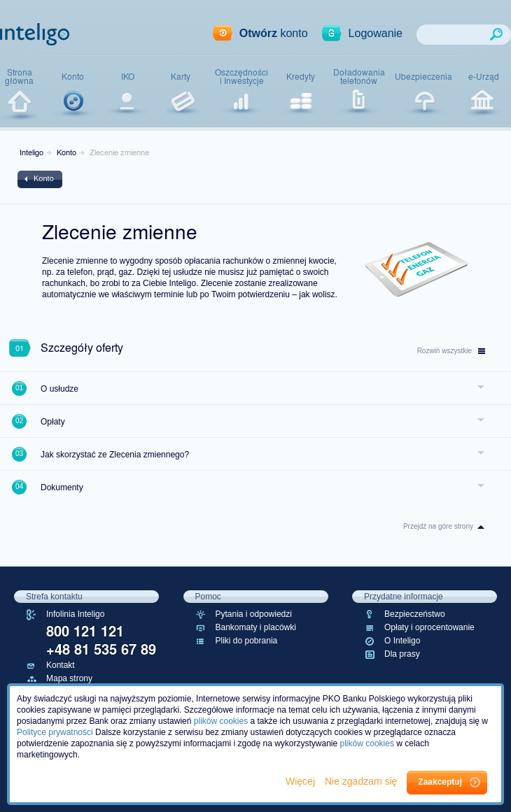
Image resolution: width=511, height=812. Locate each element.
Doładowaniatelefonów (359, 77)
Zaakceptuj (440, 782)
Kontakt (61, 665)
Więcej (302, 781)
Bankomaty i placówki (256, 627)
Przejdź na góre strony (438, 526)
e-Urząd (484, 76)
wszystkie (451, 351)
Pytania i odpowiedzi (254, 614)
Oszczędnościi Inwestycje (241, 77)
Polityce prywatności (55, 732)
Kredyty (301, 76)
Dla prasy (402, 654)
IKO (128, 76)
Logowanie (376, 33)
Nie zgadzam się (362, 781)
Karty (181, 76)
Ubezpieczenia (423, 76)
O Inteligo (402, 641)
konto (274, 33)
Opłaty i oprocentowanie (429, 627)
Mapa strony (69, 678)
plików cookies (221, 721)
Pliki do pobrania (247, 641)
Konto (73, 76)
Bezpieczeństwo (415, 614)
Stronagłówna (19, 77)
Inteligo (31, 152)
